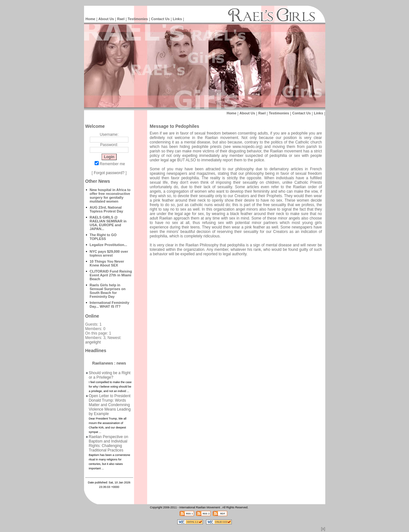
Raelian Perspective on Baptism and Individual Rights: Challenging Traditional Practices (108, 443)
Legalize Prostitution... (108, 245)
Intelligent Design (134, 530)
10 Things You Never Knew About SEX (107, 263)
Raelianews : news (109, 363)
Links (177, 19)
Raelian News (157, 530)
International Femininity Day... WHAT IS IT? (110, 305)
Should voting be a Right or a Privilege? (110, 375)
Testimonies (138, 19)
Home (91, 19)
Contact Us (160, 19)
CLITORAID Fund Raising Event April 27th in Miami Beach (111, 275)
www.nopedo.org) (247, 147)
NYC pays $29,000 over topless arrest (109, 253)
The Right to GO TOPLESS (103, 237)
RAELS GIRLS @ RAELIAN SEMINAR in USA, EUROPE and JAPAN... (108, 223)
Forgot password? (109, 173)
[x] (323, 529)
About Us (106, 19)
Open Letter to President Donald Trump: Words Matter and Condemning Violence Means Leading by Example (110, 405)
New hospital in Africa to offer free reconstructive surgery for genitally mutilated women (110, 196)
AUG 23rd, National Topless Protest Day (107, 209)
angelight (93, 342)
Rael (121, 19)
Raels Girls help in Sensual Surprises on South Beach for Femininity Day (108, 291)
